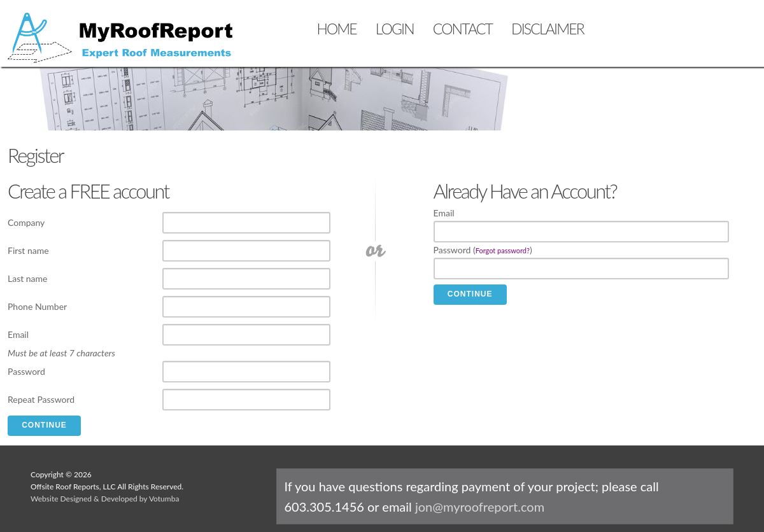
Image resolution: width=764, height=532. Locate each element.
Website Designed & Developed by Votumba (105, 499)
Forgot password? (503, 250)
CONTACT (463, 29)
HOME (336, 29)
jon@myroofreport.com (480, 507)
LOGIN (395, 29)
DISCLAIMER (548, 29)
